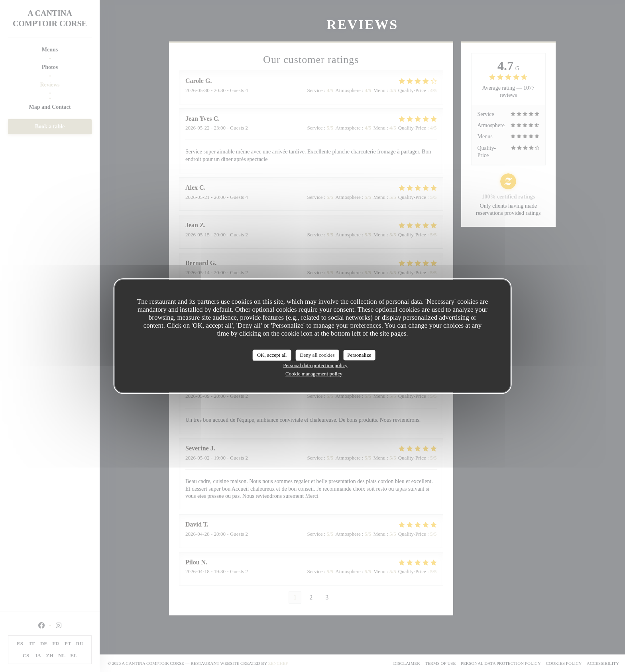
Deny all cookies (317, 355)
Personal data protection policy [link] (315, 365)
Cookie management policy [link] (314, 374)
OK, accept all (272, 355)
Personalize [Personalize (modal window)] (359, 355)
